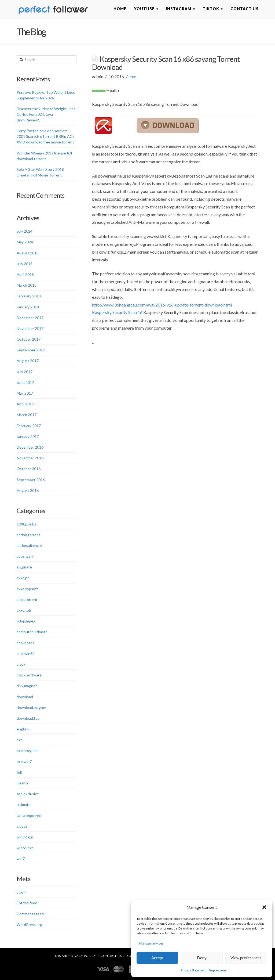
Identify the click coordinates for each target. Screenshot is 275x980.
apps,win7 (25, 556)
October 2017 (29, 339)
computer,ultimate (32, 632)
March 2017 (27, 415)
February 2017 (29, 426)
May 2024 (25, 242)
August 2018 (28, 253)
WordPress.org (29, 925)
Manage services (151, 943)
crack (21, 664)
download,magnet (32, 707)
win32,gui (25, 837)
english (23, 729)
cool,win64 (26, 653)
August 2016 (28, 490)
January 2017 (28, 436)
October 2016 (29, 469)
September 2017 (31, 350)
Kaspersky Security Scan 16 (117, 312)
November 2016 (30, 458)
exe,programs (28, 750)
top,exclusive (28, 794)
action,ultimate (29, 545)
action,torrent (28, 535)
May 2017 (25, 393)
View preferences (246, 958)
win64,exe (25, 848)
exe (133, 76)
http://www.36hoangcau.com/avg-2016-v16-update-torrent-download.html (162, 305)
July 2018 (25, 264)
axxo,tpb (24, 610)
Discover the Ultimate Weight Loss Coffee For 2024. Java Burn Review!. (46, 114)
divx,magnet (27, 686)
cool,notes (25, 643)
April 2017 (25, 404)
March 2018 (27, 285)
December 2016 (30, 447)
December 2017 (30, 318)
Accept (157, 958)
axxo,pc (23, 578)
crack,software (29, 675)
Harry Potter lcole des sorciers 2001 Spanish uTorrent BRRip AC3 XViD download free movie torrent (46, 136)
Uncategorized (29, 815)
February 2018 (29, 296)
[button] (264, 907)
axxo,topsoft (27, 589)
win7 (21, 858)
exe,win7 (24, 761)
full (19, 772)
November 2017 (30, 328)
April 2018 (25, 274)
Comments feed (30, 914)
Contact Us (111, 956)
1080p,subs (26, 524)
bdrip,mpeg (26, 621)
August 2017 (28, 361)
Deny (202, 958)
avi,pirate (24, 567)
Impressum (218, 970)
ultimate (24, 804)
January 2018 (28, 307)
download (25, 697)
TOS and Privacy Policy (75, 956)
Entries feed (27, 903)
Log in (22, 892)
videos (22, 826)
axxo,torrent (27, 599)
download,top (28, 718)
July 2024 (25, 231)
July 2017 (25, 372)
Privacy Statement (194, 970)
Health (22, 783)
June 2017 (25, 382)
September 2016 (31, 480)
